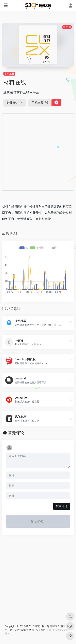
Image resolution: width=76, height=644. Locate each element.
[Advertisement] (38, 152)
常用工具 (9, 74)
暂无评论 (16, 433)
